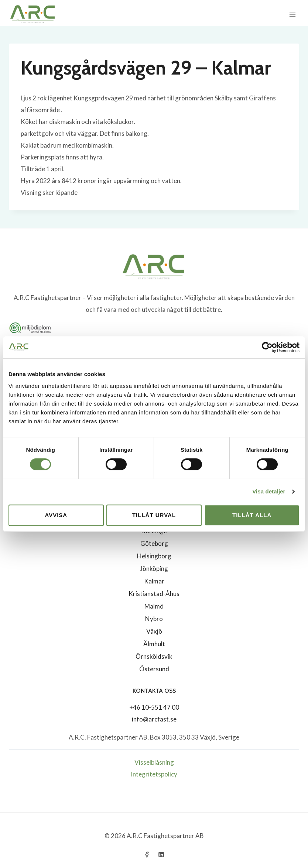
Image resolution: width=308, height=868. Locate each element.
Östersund (154, 669)
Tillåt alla (252, 515)
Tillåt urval (154, 515)
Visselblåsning (154, 762)
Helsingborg (154, 556)
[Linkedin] (161, 854)
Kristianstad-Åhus (154, 594)
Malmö (154, 606)
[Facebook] (147, 854)
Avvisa (56, 515)
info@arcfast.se (154, 719)
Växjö (154, 631)
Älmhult (154, 644)
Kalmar (154, 581)
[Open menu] (292, 15)
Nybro (154, 619)
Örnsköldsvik (154, 656)
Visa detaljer (269, 491)
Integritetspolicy (154, 774)
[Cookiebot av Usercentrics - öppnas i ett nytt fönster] (267, 347)
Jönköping (154, 569)
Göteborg (154, 543)
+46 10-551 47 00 (154, 707)
